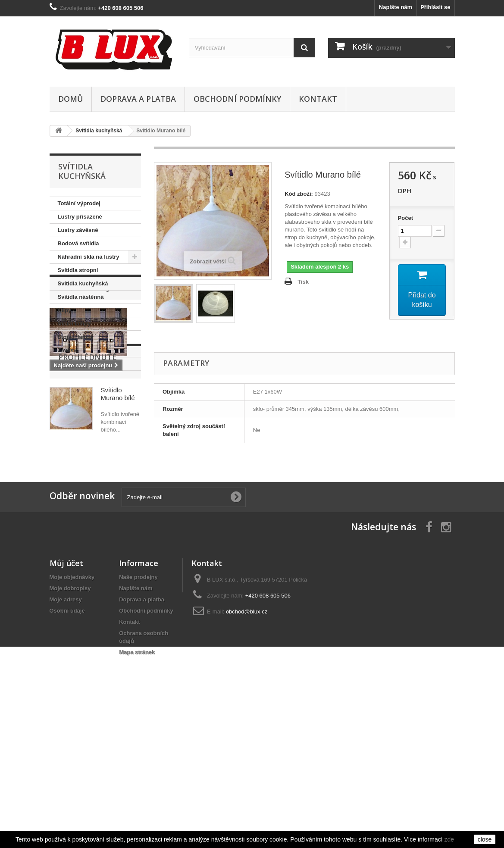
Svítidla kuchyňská (83, 283)
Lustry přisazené (80, 217)
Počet (405, 218)
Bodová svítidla (78, 243)
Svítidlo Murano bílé (118, 543)
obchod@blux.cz (247, 753)
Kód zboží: (299, 194)
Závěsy (67, 350)
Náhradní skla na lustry (89, 257)
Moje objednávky (72, 718)
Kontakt (318, 99)
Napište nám (396, 7)
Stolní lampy (74, 324)
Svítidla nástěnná (81, 297)
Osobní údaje (67, 752)
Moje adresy (66, 741)
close (485, 839)
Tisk (303, 282)
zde (449, 839)
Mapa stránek (137, 793)
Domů (70, 99)
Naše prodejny (89, 397)
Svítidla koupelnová (84, 364)
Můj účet (66, 704)
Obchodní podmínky (237, 99)
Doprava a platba (138, 99)
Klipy (65, 310)
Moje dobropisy (70, 730)
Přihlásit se (435, 7)
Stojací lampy (76, 337)
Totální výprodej (79, 203)
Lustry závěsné (78, 230)
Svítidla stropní (78, 270)
